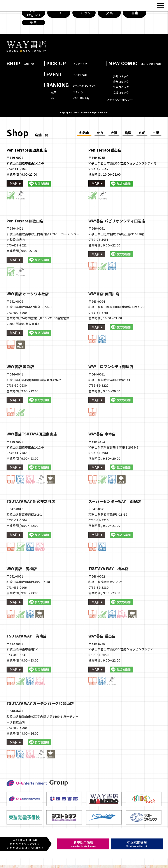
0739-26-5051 (98, 260)
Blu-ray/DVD (33, 16)
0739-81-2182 (17, 473)
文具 (109, 16)
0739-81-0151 (17, 174)
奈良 (100, 138)
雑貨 (33, 27)
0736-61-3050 (98, 675)
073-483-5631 (17, 675)
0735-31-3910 (98, 540)
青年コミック (121, 87)
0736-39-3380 (98, 608)
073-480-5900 (17, 748)
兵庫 (128, 138)
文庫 (53, 97)
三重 (156, 138)
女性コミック (121, 98)
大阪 (114, 138)
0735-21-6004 (17, 540)
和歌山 (84, 138)
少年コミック (121, 81)
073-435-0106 (17, 608)
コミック (84, 16)
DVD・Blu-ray (81, 103)
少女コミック (121, 92)
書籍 (135, 16)
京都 (142, 138)
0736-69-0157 (98, 174)
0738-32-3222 (98, 406)
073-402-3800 (17, 333)
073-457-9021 (17, 265)
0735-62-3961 (98, 473)
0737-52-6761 (98, 333)
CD (59, 16)
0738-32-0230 (17, 406)
